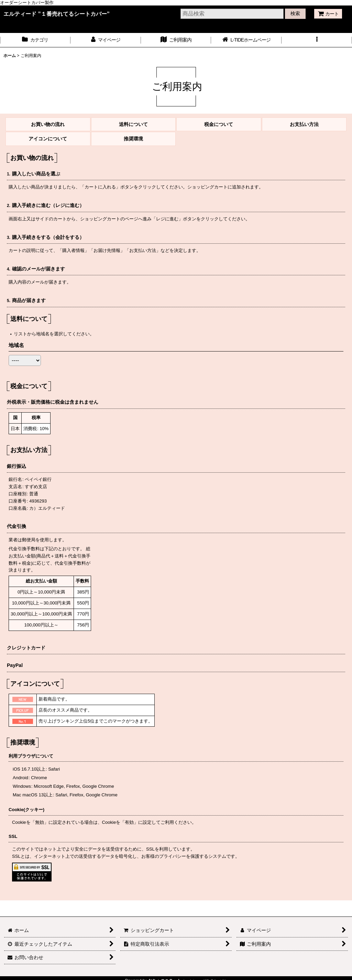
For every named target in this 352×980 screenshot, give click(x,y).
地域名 (16, 345)
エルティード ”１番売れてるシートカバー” (57, 14)
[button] (317, 40)
